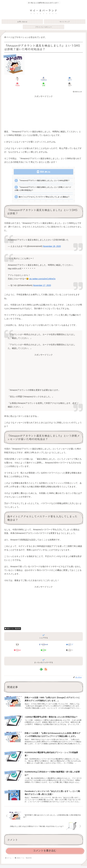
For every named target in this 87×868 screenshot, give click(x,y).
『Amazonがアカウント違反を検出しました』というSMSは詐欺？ (44, 181)
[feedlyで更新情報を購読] (41, 670)
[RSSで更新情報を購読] (46, 670)
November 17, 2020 (42, 286)
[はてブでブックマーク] (70, 79)
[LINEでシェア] (43, 84)
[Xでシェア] (17, 79)
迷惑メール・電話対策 (13, 629)
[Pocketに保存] (17, 84)
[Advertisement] (43, 114)
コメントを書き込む (45, 852)
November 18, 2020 (52, 247)
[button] (70, 84)
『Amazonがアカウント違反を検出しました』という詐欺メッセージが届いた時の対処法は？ (43, 189)
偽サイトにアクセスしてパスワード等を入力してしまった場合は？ (44, 197)
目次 (42, 172)
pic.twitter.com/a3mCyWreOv (42, 279)
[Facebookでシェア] (43, 79)
